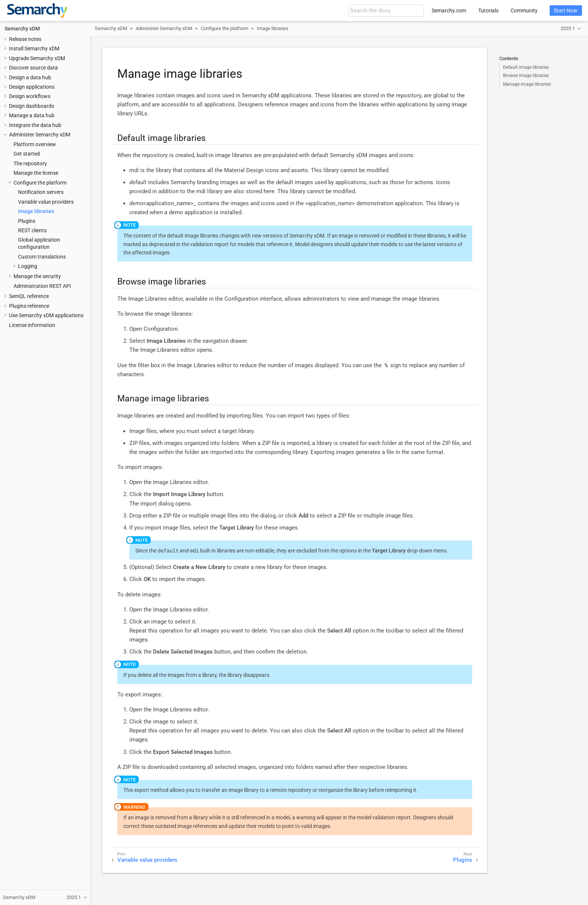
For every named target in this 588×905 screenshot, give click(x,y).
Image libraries (36, 211)
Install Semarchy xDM (34, 48)
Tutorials (488, 11)
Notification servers (41, 192)
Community (524, 11)
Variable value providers (46, 202)
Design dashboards (32, 106)
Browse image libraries (526, 76)
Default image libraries (526, 67)
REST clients (32, 230)
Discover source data (33, 68)
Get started (27, 154)
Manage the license (36, 173)
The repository (30, 163)
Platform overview (35, 144)
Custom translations (42, 257)
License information (32, 325)
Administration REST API (42, 286)
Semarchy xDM (22, 29)
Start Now (566, 11)
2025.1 (568, 28)
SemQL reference (29, 296)
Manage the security (37, 276)
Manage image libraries (527, 84)
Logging (28, 266)
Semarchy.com (449, 11)
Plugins (27, 221)
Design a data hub (30, 77)
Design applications (32, 87)
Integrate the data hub (35, 125)
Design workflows (30, 96)
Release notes (25, 39)
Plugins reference (29, 306)
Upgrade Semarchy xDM (37, 58)
